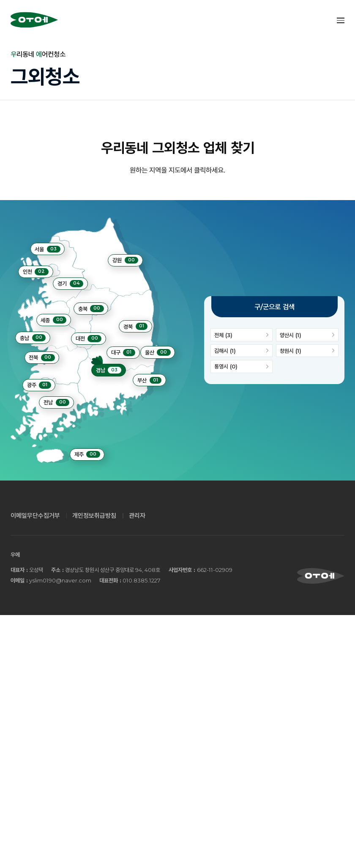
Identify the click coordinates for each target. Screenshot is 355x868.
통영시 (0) (242, 367)
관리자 (137, 516)
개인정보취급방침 (94, 516)
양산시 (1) (307, 335)
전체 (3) (242, 335)
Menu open (340, 20)
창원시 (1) (307, 351)
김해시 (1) (242, 351)
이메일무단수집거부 (35, 516)
